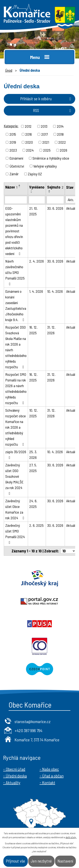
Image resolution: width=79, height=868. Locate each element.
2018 (60, 134)
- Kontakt (47, 782)
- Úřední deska (15, 776)
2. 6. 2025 (36, 525)
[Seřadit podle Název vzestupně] (20, 185)
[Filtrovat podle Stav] (72, 200)
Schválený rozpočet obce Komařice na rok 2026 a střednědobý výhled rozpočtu (15, 427)
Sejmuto (55, 187)
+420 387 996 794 (28, 730)
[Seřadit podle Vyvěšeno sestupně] (32, 193)
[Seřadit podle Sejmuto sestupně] (50, 193)
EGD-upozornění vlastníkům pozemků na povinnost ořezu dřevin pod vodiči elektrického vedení (14, 231)
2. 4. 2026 (37, 261)
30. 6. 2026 (55, 208)
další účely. (71, 837)
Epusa (39, 624)
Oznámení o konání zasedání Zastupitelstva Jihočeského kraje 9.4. (16, 305)
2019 (13, 142)
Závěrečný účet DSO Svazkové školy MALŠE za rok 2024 (14, 479)
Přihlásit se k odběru (46, 99)
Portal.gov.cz (39, 601)
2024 (30, 150)
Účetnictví (17, 166)
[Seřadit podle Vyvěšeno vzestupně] (32, 191)
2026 (64, 150)
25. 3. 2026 (33, 455)
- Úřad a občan (52, 776)
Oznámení (16, 158)
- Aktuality (12, 782)
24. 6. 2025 (33, 504)
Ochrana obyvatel (39, 646)
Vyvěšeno (37, 187)
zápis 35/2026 (16, 454)
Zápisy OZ (35, 174)
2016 (29, 134)
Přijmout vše (15, 861)
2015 (13, 134)
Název (11, 187)
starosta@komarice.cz (33, 721)
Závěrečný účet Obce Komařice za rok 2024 (15, 509)
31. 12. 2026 (51, 330)
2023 (13, 150)
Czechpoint (39, 669)
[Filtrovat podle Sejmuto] (55, 200)
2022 (62, 142)
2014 (60, 126)
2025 (47, 150)
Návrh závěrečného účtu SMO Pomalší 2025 (15, 272)
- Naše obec (49, 769)
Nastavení (65, 861)
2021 (46, 142)
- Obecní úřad (14, 769)
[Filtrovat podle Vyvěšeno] (37, 200)
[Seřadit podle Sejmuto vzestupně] (50, 191)
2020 (29, 142)
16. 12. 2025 (33, 330)
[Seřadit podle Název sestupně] (20, 187)
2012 (28, 126)
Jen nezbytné (41, 861)
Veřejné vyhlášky (45, 166)
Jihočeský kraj (39, 578)
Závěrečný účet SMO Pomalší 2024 (15, 534)
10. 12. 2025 (33, 413)
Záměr (14, 174)
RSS (53, 110)
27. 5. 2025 (33, 468)
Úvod (9, 70)
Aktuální (72, 208)
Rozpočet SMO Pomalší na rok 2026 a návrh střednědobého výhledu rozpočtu (16, 388)
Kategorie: (11, 126)
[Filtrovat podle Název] (16, 200)
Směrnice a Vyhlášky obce (51, 158)
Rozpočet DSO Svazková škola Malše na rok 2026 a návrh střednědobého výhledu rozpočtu (16, 347)
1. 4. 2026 (36, 291)
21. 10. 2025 (33, 211)
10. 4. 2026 (55, 291)
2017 (45, 134)
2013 (44, 126)
